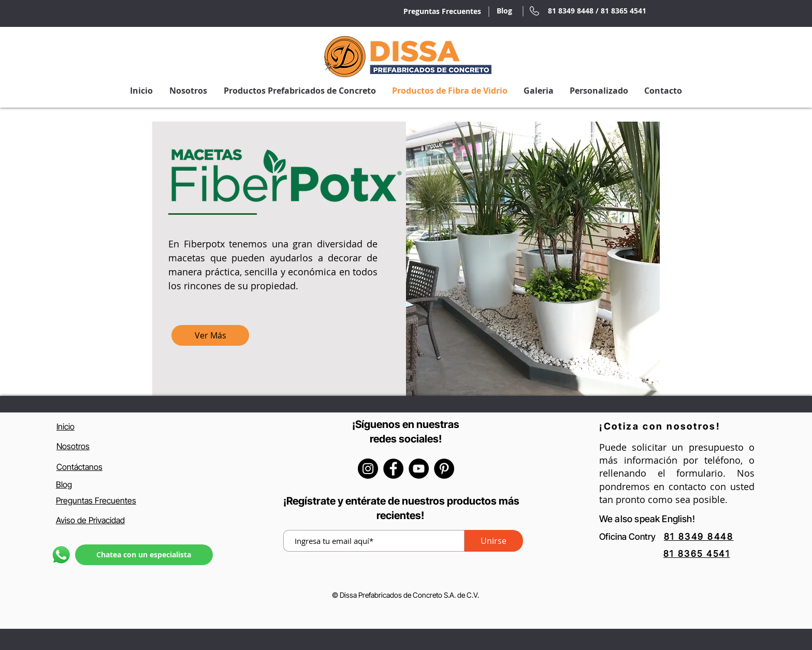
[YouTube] (419, 469)
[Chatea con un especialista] (144, 555)
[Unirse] (494, 541)
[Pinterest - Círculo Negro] (444, 469)
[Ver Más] (210, 335)
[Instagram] (368, 469)
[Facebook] (393, 469)
